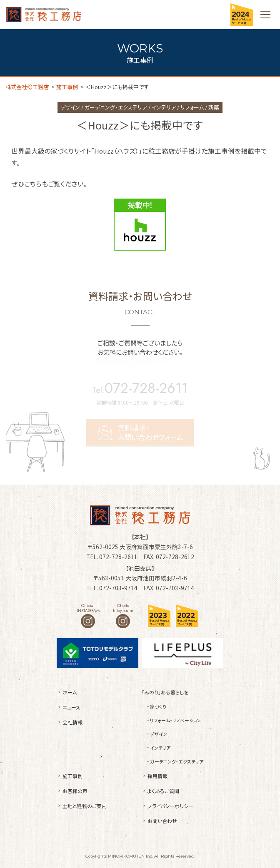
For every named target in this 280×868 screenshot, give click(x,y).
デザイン (70, 107)
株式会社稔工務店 (44, 15)
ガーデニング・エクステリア (116, 107)
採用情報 (157, 776)
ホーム (70, 692)
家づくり (158, 706)
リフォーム (192, 107)
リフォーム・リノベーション (175, 720)
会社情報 (72, 722)
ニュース (71, 707)
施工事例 (72, 776)
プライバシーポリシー (170, 806)
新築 (214, 107)
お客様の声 (75, 791)
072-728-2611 (146, 388)
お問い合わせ (162, 821)
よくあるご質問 (163, 791)
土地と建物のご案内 (85, 806)
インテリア (164, 107)
